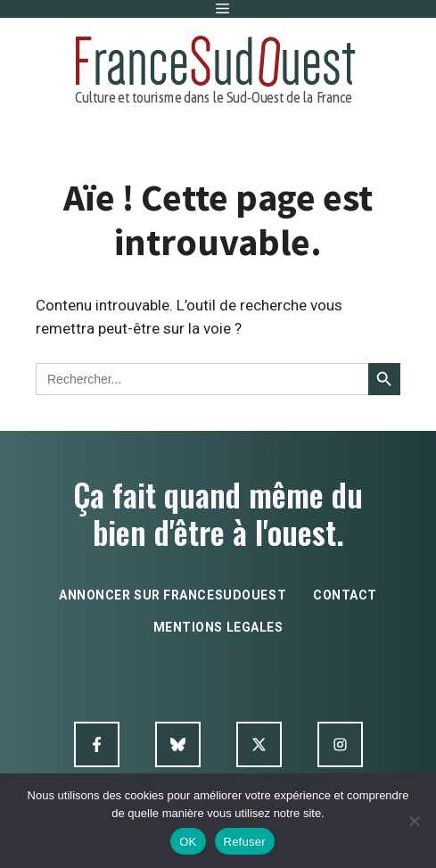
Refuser (245, 842)
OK (188, 842)
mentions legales (218, 627)
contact (345, 595)
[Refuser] (414, 821)
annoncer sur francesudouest (173, 595)
